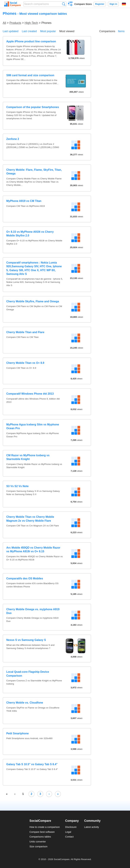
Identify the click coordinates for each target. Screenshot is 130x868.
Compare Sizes (83, 4)
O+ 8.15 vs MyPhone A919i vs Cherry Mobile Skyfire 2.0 (30, 234)
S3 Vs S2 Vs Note (17, 486)
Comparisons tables (40, 837)
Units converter (38, 842)
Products (15, 23)
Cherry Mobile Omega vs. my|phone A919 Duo (33, 611)
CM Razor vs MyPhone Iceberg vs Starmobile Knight (28, 457)
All (4, 23)
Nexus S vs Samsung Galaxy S (26, 640)
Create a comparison (70, 4)
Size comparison (38, 846)
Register (100, 4)
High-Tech (31, 23)
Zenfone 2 (13, 139)
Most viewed (67, 31)
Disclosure (71, 827)
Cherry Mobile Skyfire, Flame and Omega (33, 301)
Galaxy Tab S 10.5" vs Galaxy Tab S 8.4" (32, 764)
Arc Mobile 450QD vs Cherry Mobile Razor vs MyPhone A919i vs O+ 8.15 (33, 550)
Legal (68, 832)
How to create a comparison (45, 827)
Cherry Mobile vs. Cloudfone (25, 703)
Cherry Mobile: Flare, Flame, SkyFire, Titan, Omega (34, 172)
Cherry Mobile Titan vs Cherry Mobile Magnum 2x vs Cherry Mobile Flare (30, 519)
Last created (29, 31)
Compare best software (42, 832)
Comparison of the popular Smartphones (33, 107)
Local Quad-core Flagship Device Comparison (28, 674)
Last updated (11, 31)
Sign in (113, 4)
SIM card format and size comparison (30, 75)
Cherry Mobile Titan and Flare (25, 332)
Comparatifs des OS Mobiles (25, 578)
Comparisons (107, 31)
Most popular (48, 31)
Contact (69, 837)
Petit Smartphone (17, 733)
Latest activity (91, 827)
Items (121, 31)
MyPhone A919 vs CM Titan (24, 201)
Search (64, 4)
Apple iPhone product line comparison (31, 41)
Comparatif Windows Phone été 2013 (30, 394)
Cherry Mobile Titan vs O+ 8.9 (25, 363)
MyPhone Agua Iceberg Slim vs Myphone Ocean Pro (33, 426)
